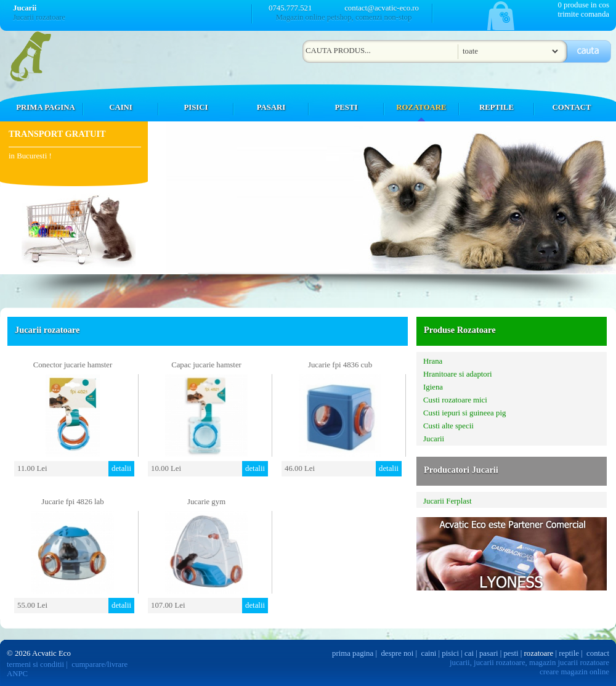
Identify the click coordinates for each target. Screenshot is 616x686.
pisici (450, 653)
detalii (121, 468)
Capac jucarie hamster (206, 365)
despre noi (397, 653)
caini (429, 653)
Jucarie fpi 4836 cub (340, 365)
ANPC (17, 674)
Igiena (433, 387)
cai (469, 653)
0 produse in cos (583, 5)
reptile (569, 653)
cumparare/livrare (99, 664)
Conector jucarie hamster (73, 365)
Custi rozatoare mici (455, 400)
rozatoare (539, 653)
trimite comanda (583, 14)
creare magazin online (574, 672)
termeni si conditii (35, 664)
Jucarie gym (206, 502)
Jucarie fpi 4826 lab (72, 502)
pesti (511, 653)
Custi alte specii (448, 426)
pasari (489, 653)
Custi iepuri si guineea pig (464, 413)
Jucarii (434, 439)
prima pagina (353, 653)
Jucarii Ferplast (448, 501)
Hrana (433, 361)
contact (598, 653)
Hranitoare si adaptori (458, 374)
